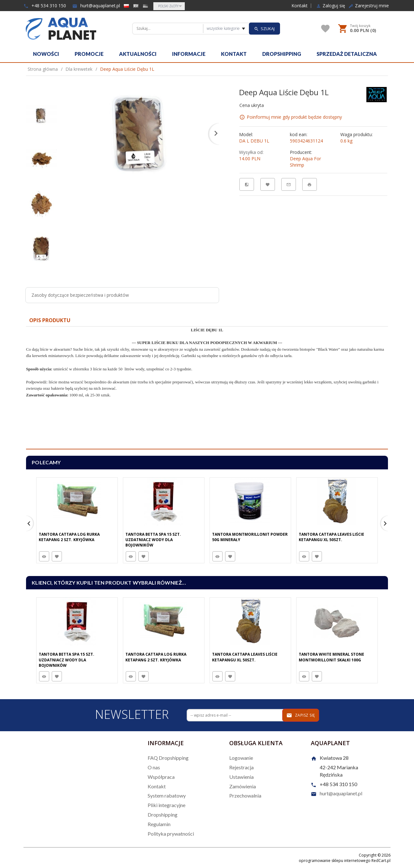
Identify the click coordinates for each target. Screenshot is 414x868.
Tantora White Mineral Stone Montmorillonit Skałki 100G (331, 657)
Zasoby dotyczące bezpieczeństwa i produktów (80, 295)
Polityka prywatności (171, 834)
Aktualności (138, 54)
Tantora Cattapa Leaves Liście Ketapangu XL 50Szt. (331, 537)
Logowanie (241, 758)
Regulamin (159, 824)
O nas (154, 767)
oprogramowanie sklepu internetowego (335, 861)
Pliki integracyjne (167, 805)
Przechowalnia (245, 795)
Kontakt (300, 6)
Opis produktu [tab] (50, 320)
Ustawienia (241, 777)
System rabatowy (167, 795)
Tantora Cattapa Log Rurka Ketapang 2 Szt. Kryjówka (69, 537)
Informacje (189, 54)
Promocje (89, 54)
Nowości (46, 54)
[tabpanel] (207, 388)
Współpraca (161, 777)
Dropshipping (282, 54)
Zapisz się (301, 715)
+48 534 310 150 (45, 6)
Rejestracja (241, 767)
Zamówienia (243, 786)
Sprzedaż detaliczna (347, 54)
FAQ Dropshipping (168, 758)
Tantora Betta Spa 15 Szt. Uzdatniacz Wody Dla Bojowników (153, 540)
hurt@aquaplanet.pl (96, 6)
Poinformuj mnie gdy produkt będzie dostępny (294, 117)
